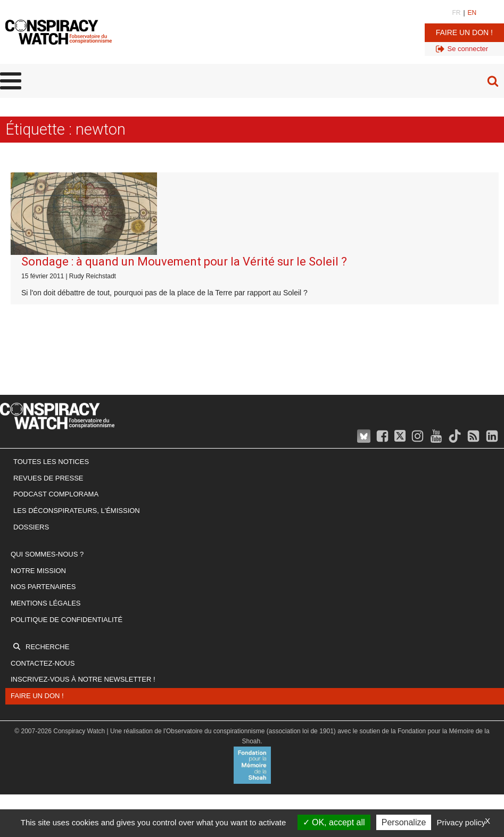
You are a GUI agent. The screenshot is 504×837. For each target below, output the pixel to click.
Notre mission (38, 571)
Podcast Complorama (56, 494)
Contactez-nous (43, 663)
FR (456, 13)
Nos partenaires (43, 587)
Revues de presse (48, 478)
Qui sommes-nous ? (47, 554)
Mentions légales (46, 603)
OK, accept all (334, 822)
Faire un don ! (464, 32)
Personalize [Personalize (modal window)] (404, 822)
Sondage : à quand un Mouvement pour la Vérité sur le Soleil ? (184, 262)
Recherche (47, 647)
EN (472, 13)
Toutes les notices (51, 462)
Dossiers (31, 527)
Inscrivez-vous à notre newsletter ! (83, 679)
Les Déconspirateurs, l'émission (77, 511)
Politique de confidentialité (67, 620)
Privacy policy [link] (461, 822)
